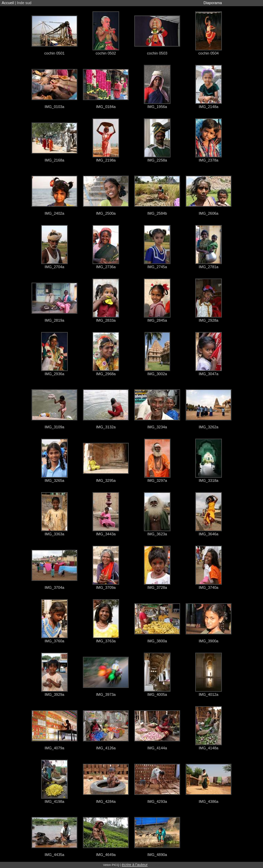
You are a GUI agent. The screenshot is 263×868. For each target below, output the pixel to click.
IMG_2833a (106, 320)
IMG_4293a (157, 801)
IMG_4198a (54, 801)
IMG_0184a (106, 107)
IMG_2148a (208, 107)
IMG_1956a (157, 107)
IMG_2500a (106, 213)
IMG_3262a (208, 427)
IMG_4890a (157, 855)
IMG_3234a (157, 427)
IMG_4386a (208, 801)
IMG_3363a (54, 534)
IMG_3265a (54, 480)
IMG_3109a (54, 427)
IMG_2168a (54, 160)
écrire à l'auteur (135, 865)
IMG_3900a (208, 641)
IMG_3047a (208, 374)
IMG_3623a (157, 534)
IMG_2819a (54, 320)
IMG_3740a (208, 587)
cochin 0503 (157, 53)
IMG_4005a (157, 694)
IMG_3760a (54, 641)
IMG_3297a (157, 480)
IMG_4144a (157, 748)
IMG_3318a (208, 480)
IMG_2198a (106, 160)
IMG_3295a (106, 480)
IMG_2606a (208, 213)
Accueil (8, 3)
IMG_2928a (208, 320)
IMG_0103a (54, 107)
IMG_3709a (106, 587)
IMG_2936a (54, 374)
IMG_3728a (157, 587)
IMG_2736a (106, 267)
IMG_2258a (157, 160)
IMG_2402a (54, 213)
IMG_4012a (208, 694)
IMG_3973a (106, 694)
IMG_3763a (106, 641)
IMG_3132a (106, 427)
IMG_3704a (54, 587)
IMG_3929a (54, 694)
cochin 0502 (106, 53)
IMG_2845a (157, 320)
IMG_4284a (106, 801)
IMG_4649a (106, 855)
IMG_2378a (208, 160)
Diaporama (213, 3)
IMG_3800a (157, 641)
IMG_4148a (208, 748)
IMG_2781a (208, 267)
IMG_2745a (157, 267)
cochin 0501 (54, 53)
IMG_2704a (54, 267)
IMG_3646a (208, 534)
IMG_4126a (106, 748)
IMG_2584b (157, 213)
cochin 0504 (208, 53)
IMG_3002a (157, 374)
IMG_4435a (54, 855)
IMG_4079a (54, 748)
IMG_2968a (106, 374)
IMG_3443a (106, 534)
